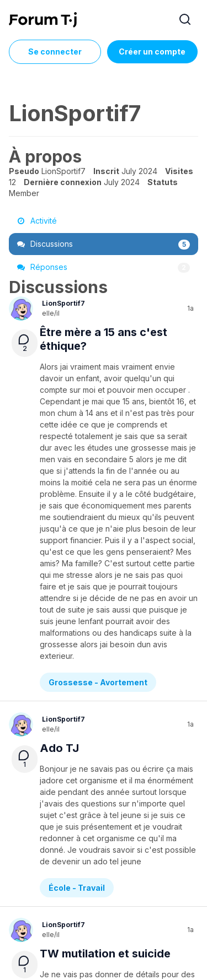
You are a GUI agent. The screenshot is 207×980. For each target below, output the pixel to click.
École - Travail (77, 558)
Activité (37, 221)
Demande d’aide (81, 697)
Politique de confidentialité (70, 895)
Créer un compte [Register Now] (152, 52)
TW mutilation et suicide (105, 624)
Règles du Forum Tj (152, 895)
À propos (54, 881)
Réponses (104, 267)
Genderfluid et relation (101, 762)
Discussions (104, 244)
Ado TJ (59, 485)
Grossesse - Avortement (98, 419)
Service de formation (131, 881)
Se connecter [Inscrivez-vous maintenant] (55, 52)
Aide (83, 881)
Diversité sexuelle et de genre (108, 835)
